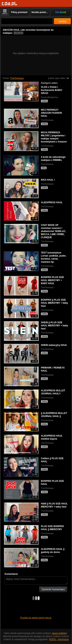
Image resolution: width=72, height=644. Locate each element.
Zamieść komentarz (53, 589)
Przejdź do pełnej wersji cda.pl (36, 618)
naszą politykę (59, 633)
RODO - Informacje (59, 639)
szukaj (62, 21)
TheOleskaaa (17, 78)
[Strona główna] (10, 4)
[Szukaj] (27, 21)
